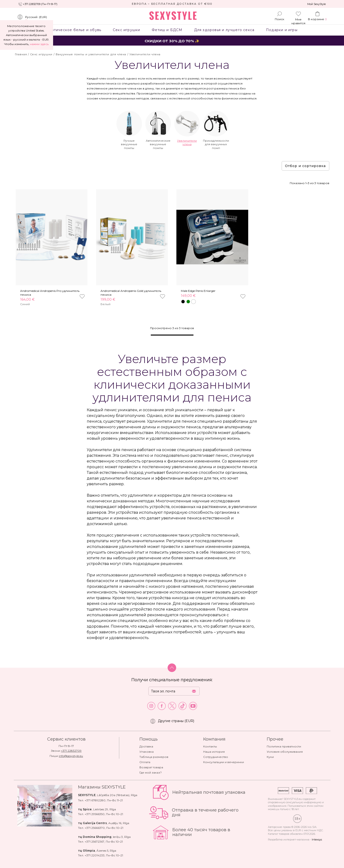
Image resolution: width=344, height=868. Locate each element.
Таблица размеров (154, 757)
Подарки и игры (282, 30)
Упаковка (147, 752)
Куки (270, 757)
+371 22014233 (95, 855)
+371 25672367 (94, 842)
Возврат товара (151, 767)
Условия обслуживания (285, 752)
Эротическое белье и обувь (74, 30)
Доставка (146, 746)
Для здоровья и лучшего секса (224, 30)
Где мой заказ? (151, 772)
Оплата (145, 762)
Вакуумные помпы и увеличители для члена (91, 54)
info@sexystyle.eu (71, 756)
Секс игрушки (127, 30)
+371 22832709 (71, 751)
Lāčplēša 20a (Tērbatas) (113, 795)
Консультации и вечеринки (224, 762)
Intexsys (317, 840)
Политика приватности (284, 746)
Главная (21, 54)
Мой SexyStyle (316, 4)
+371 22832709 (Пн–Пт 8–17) (40, 4)
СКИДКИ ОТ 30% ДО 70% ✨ (172, 41)
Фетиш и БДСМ (167, 30)
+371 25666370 (95, 828)
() (32, 17)
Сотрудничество (216, 757)
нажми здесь (39, 44)
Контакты (210, 746)
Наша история (214, 752)
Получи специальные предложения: (172, 680)
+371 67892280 (95, 800)
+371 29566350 (95, 814)
